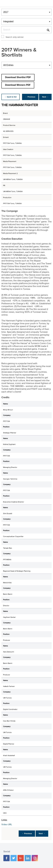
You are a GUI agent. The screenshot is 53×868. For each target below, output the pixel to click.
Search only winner (15, 37)
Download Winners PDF (18, 85)
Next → (45, 97)
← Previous (30, 97)
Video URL (7, 825)
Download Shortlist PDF (18, 77)
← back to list (11, 97)
